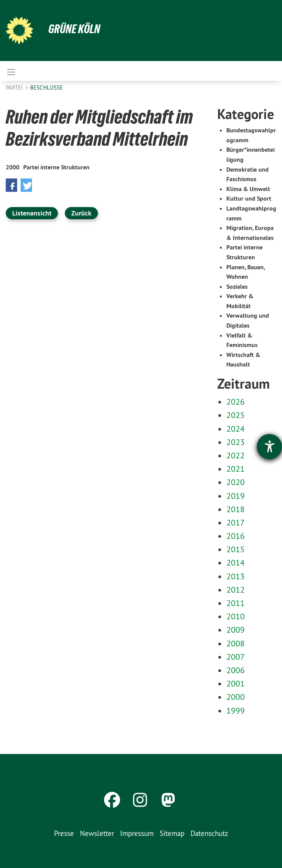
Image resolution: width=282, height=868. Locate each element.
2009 (236, 630)
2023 (236, 442)
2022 (236, 455)
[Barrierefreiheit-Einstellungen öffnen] (269, 447)
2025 (236, 415)
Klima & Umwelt (248, 189)
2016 (236, 536)
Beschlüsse (46, 88)
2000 (13, 167)
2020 (236, 482)
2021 (236, 469)
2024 (236, 429)
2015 (236, 549)
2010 (236, 616)
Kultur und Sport (249, 199)
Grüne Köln (74, 29)
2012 (236, 590)
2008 (236, 643)
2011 (236, 603)
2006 (236, 670)
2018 (236, 509)
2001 (236, 683)
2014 (236, 563)
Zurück (81, 213)
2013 (236, 576)
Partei (15, 88)
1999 (236, 710)
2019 (236, 496)
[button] (11, 185)
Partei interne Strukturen (56, 167)
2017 (236, 522)
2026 (236, 402)
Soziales (237, 287)
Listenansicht (32, 213)
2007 (236, 657)
